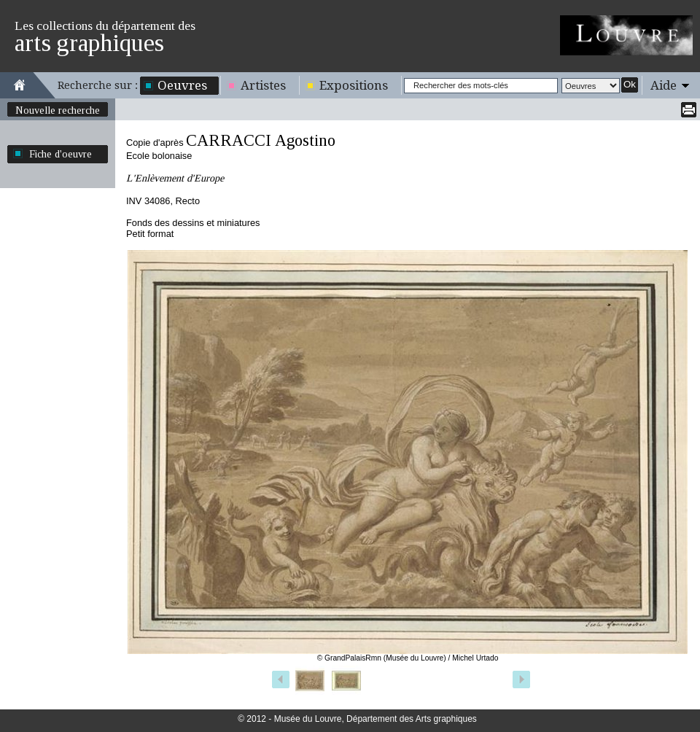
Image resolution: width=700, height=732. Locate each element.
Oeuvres (182, 85)
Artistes (263, 85)
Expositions (354, 85)
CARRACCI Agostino (261, 140)
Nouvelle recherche (58, 110)
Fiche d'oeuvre (61, 154)
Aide (664, 85)
